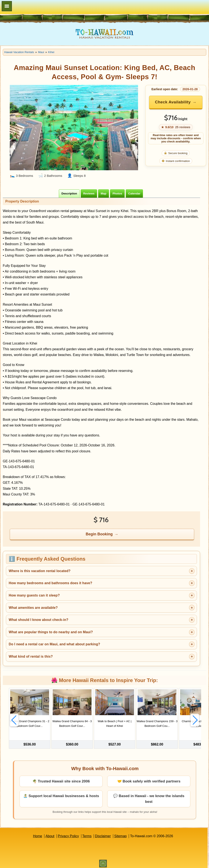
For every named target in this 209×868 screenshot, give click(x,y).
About (50, 834)
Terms (87, 834)
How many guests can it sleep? (34, 595)
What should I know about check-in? (39, 620)
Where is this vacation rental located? (40, 571)
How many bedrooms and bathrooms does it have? (50, 583)
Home (37, 834)
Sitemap (121, 834)
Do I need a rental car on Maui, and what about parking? (54, 644)
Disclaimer (103, 834)
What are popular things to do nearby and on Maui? (51, 632)
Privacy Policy (68, 834)
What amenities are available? (33, 608)
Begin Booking (99, 534)
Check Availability (173, 102)
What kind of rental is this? (31, 656)
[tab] (69, 193)
